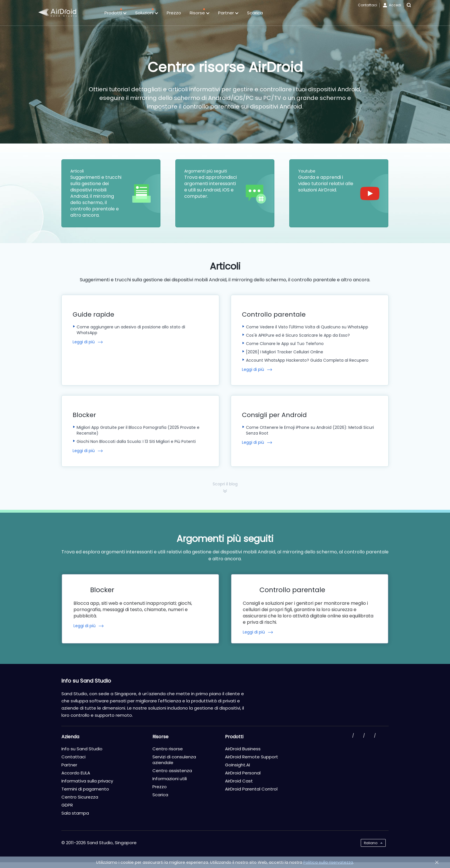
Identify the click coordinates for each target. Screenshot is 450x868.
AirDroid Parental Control (251, 789)
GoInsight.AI (237, 765)
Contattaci (367, 5)
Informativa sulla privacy (87, 781)
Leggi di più (84, 342)
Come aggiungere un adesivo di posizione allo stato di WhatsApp (131, 330)
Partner (228, 13)
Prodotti (116, 13)
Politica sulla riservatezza (328, 862)
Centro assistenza (172, 771)
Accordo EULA (76, 773)
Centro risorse (168, 749)
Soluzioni (147, 13)
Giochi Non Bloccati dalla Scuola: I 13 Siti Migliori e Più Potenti (136, 441)
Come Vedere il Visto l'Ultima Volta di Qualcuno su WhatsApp (307, 327)
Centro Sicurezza (80, 797)
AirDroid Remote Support (252, 757)
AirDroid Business (243, 749)
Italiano (371, 843)
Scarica (255, 13)
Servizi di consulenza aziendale (174, 760)
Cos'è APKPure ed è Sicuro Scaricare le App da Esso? (298, 335)
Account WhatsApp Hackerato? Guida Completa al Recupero (307, 360)
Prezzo (174, 13)
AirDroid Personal (243, 773)
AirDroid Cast (239, 781)
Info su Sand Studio (82, 749)
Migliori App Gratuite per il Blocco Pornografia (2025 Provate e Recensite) (138, 430)
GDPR (67, 805)
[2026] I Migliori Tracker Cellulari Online (285, 352)
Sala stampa (75, 813)
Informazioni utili (170, 779)
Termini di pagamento (85, 789)
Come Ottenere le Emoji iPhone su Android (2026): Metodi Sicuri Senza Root (310, 430)
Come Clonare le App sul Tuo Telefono (285, 344)
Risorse (200, 13)
